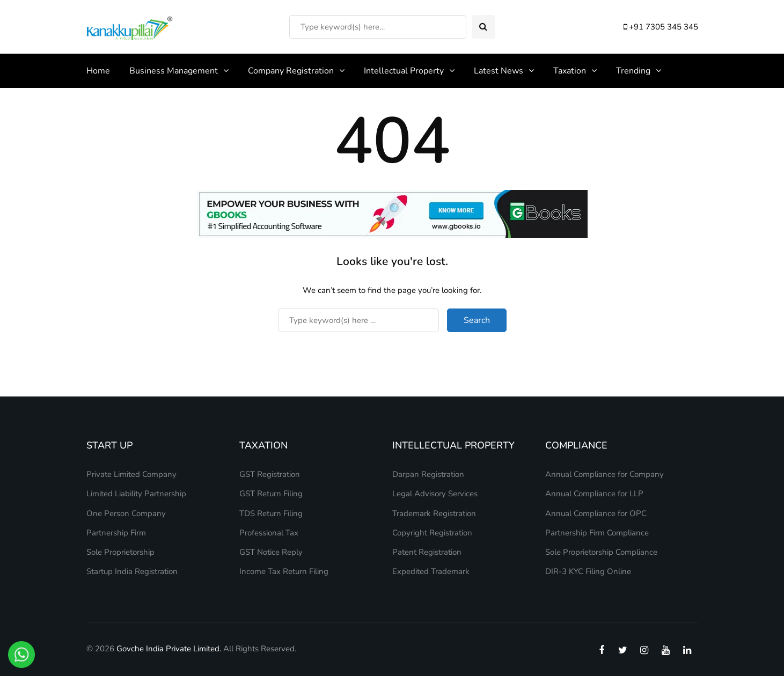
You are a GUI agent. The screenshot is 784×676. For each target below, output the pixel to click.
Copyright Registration (432, 533)
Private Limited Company (131, 474)
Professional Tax (269, 533)
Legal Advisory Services (435, 494)
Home (98, 71)
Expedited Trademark (431, 571)
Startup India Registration (132, 571)
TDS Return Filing (271, 513)
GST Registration (270, 474)
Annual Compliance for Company (605, 474)
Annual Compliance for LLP (594, 494)
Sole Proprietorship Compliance (601, 552)
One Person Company (126, 513)
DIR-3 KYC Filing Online (588, 571)
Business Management (174, 71)
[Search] (378, 27)
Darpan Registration (428, 474)
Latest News (499, 71)
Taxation (570, 71)
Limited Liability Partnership (136, 494)
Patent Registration (427, 552)
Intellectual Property (404, 71)
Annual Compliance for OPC (596, 513)
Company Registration (291, 71)
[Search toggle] (483, 27)
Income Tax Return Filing (284, 571)
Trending (633, 71)
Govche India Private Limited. (169, 649)
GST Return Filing (271, 494)
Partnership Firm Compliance (597, 533)
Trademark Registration (434, 513)
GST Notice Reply (271, 552)
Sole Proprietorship (120, 552)
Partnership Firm (116, 533)
